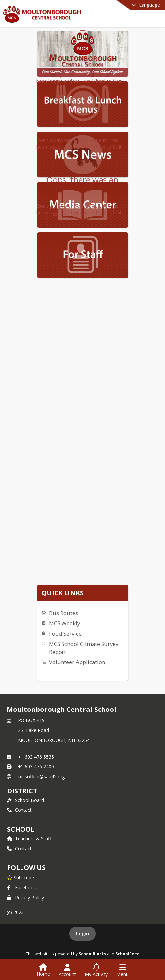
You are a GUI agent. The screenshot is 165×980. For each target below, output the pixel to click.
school (21, 829)
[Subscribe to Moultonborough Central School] (21, 877)
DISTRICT (22, 791)
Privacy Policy (25, 897)
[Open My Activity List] (96, 970)
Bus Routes (63, 613)
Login (82, 933)
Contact (19, 810)
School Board (25, 800)
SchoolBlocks (92, 954)
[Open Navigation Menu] (123, 970)
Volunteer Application (77, 662)
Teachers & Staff (29, 838)
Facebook (21, 887)
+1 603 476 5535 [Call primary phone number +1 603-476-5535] (36, 757)
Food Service (65, 634)
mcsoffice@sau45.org (41, 777)
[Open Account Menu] (67, 970)
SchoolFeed (127, 954)
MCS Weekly (64, 623)
